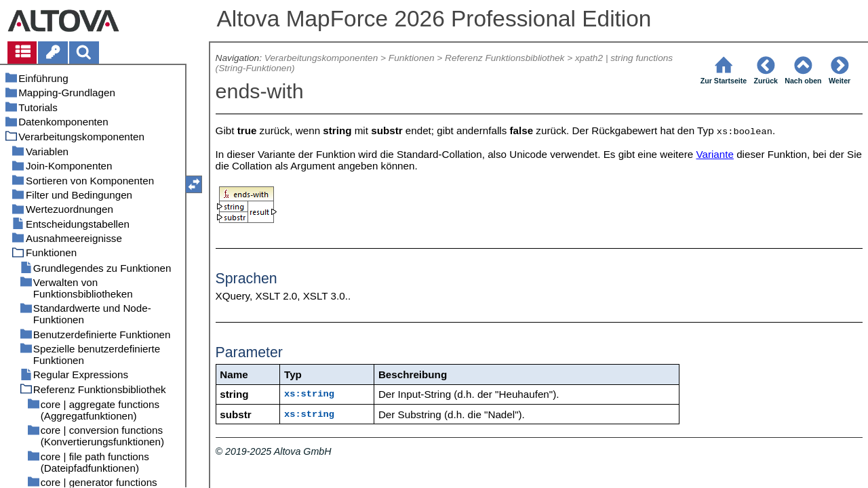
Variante (714, 154)
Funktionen (412, 58)
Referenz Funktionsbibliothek (505, 58)
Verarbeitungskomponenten (321, 58)
